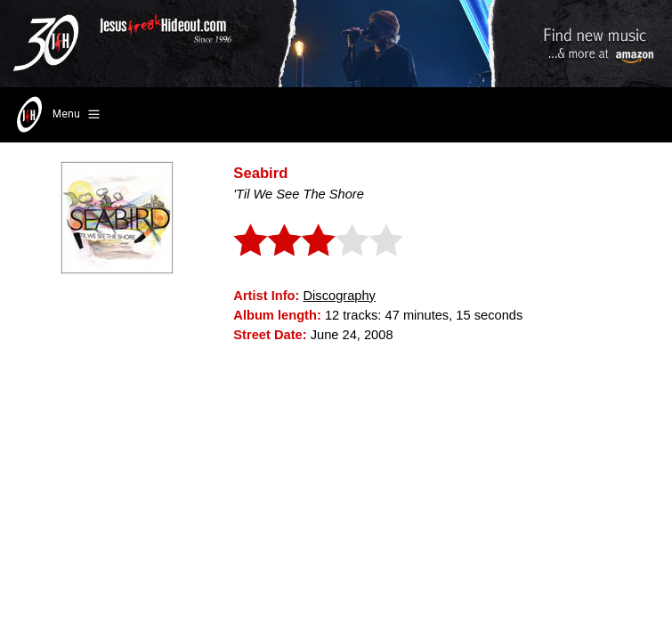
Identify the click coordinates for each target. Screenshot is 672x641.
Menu (57, 115)
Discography (339, 296)
